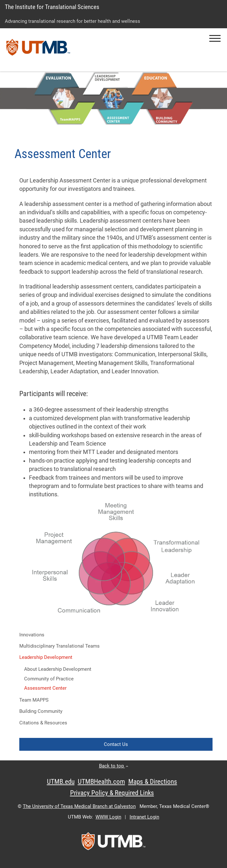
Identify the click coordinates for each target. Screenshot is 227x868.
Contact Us (116, 744)
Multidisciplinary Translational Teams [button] (59, 646)
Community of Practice (49, 679)
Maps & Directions (153, 782)
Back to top (114, 766)
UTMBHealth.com (101, 782)
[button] (215, 38)
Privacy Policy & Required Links (112, 793)
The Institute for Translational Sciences (52, 7)
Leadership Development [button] (46, 657)
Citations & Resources (43, 723)
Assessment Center (45, 688)
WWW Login (108, 817)
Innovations (32, 635)
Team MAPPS (34, 700)
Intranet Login (144, 817)
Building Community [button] (41, 711)
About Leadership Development (58, 669)
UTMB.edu (61, 782)
